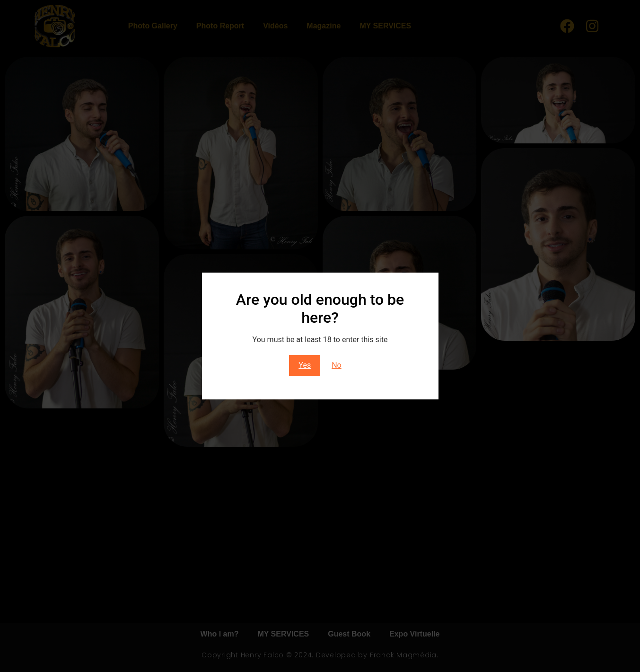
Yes (305, 365)
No (337, 365)
